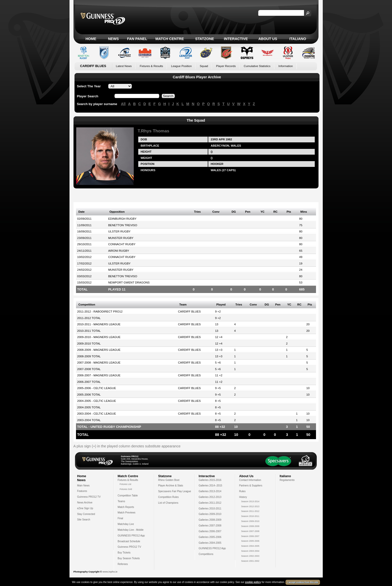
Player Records (226, 66)
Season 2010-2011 (250, 516)
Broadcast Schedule (129, 541)
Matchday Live (126, 524)
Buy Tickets (124, 553)
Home (91, 39)
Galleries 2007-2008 (210, 526)
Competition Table (128, 496)
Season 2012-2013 (250, 506)
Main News (83, 486)
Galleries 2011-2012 (210, 503)
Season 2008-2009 (250, 526)
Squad (204, 66)
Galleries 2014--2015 (210, 486)
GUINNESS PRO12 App (131, 536)
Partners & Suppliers (251, 486)
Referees (123, 564)
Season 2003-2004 (250, 551)
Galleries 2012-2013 (210, 497)
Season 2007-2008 (250, 531)
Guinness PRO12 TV (89, 497)
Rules (242, 491)
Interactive (236, 39)
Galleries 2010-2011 (210, 509)
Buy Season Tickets (129, 558)
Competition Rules (168, 497)
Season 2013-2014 (250, 501)
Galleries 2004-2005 (210, 543)
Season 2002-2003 (250, 556)
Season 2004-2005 (250, 546)
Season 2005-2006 (250, 541)
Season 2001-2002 (250, 561)
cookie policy (253, 582)
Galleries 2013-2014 (210, 491)
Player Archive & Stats (171, 486)
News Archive (85, 503)
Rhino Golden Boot (169, 480)
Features (82, 491)
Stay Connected (86, 514)
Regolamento (287, 480)
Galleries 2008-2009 (210, 520)
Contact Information (250, 480)
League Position (181, 66)
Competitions (206, 554)
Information (286, 66)
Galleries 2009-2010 (210, 514)
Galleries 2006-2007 (210, 531)
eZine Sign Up (85, 508)
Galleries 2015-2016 (210, 480)
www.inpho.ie (110, 572)
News (113, 39)
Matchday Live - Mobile (131, 530)
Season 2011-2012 (250, 511)
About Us (268, 39)
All (123, 104)
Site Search (84, 520)
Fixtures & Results (151, 66)
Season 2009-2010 (250, 521)
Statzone (205, 39)
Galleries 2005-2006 (210, 537)
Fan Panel (137, 39)
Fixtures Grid (126, 489)
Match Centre (169, 39)
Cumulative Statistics (257, 66)
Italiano (298, 39)
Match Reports (126, 507)
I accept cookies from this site (303, 582)
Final (120, 518)
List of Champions (168, 503)
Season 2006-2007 (250, 536)
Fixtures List (126, 484)
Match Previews (127, 513)
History (243, 497)
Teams (121, 501)
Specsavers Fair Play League (175, 491)
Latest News (124, 66)
